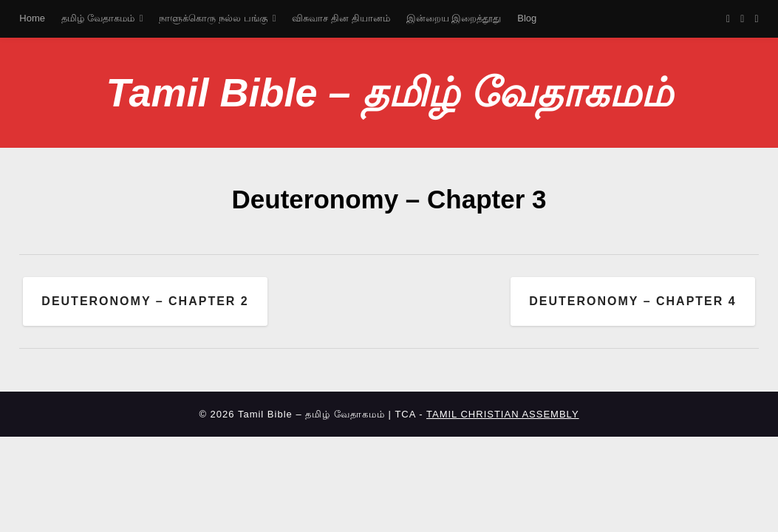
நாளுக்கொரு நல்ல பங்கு (213, 18)
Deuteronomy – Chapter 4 (632, 301)
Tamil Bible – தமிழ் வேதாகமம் (389, 92)
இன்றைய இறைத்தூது (454, 18)
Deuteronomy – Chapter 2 (145, 301)
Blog (527, 18)
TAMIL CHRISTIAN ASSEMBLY (503, 414)
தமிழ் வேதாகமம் (98, 18)
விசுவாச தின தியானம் (341, 18)
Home (32, 18)
